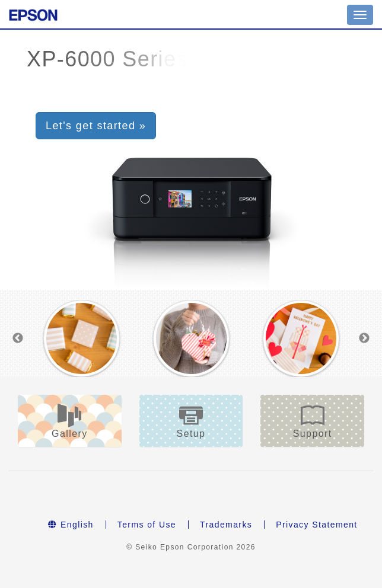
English (71, 525)
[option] (82, 338)
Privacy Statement (316, 525)
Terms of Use (147, 525)
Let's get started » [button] (96, 126)
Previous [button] (18, 338)
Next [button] (364, 338)
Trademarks (226, 525)
